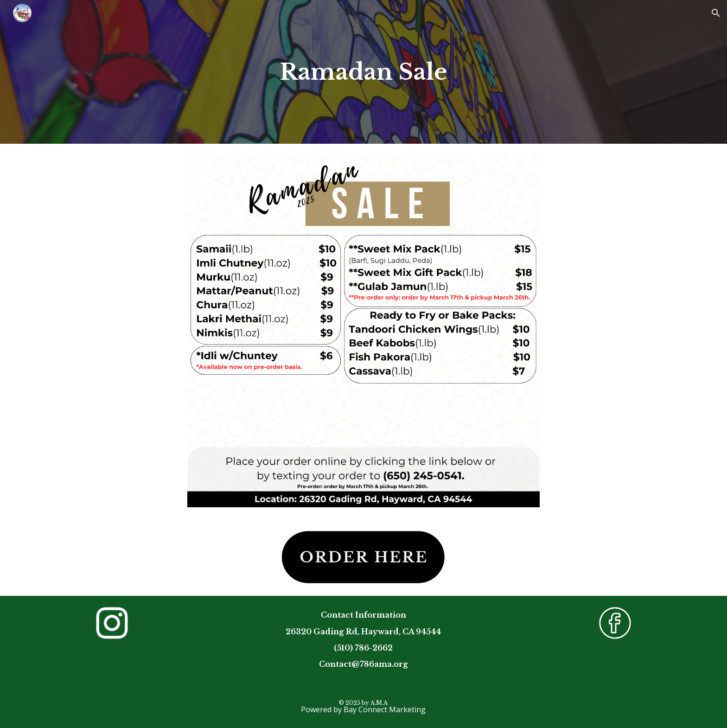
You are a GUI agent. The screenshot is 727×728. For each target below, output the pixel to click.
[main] (363, 72)
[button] (716, 13)
